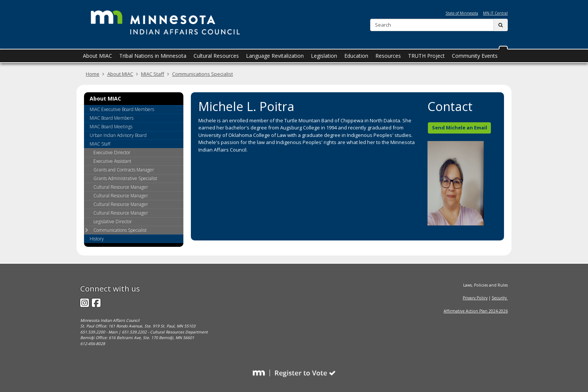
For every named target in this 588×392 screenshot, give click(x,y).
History (97, 239)
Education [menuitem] (356, 56)
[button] (503, 48)
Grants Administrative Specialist (125, 178)
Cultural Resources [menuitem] (216, 56)
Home (93, 74)
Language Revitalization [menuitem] (275, 56)
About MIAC (120, 74)
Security (500, 298)
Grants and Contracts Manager (124, 170)
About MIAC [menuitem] (97, 56)
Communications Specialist (202, 74)
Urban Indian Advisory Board (118, 135)
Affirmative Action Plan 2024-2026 (476, 311)
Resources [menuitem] (388, 56)
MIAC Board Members (112, 118)
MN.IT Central (495, 13)
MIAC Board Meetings (111, 127)
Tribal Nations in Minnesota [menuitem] (153, 56)
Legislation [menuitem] (324, 56)
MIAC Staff (153, 74)
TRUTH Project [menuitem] (426, 56)
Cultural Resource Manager (121, 187)
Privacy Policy (475, 298)
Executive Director (112, 152)
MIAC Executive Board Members (122, 109)
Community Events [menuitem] (475, 56)
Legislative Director (113, 222)
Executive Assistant (112, 161)
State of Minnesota (462, 13)
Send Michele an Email (460, 128)
